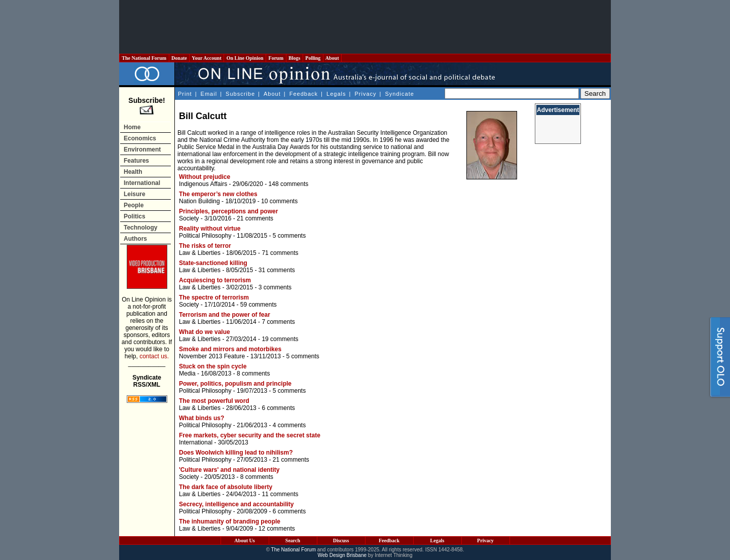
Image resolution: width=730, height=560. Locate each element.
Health (133, 172)
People (134, 205)
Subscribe (240, 94)
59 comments (259, 305)
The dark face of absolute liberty (226, 487)
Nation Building (199, 201)
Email (209, 94)
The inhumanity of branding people (230, 521)
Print (185, 94)
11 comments (280, 494)
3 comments (275, 287)
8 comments (253, 374)
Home (132, 127)
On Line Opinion (245, 58)
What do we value (205, 332)
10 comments (279, 201)
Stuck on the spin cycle (213, 366)
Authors (135, 239)
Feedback (304, 94)
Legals (336, 94)
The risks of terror (205, 246)
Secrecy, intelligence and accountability (236, 504)
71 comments (280, 253)
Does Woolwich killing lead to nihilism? (236, 453)
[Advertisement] (365, 27)
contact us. (154, 356)
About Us (244, 540)
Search (293, 540)
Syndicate (400, 94)
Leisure (135, 194)
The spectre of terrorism (214, 297)
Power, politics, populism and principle (235, 384)
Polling (313, 58)
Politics (135, 216)
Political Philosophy (205, 236)
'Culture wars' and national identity (229, 470)
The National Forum (144, 58)
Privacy (365, 94)
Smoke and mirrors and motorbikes (230, 349)
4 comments (289, 425)
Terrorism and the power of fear (225, 315)
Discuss (341, 540)
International (142, 183)
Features (136, 161)
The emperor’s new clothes (218, 194)
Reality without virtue (210, 229)
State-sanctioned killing (213, 263)
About (332, 58)
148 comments (289, 184)
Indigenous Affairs (203, 184)
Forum (276, 58)
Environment (142, 150)
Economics (140, 138)
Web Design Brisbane (342, 555)
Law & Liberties (200, 253)
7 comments (278, 322)
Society (189, 218)
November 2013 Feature (212, 356)
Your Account (207, 58)
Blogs (295, 58)
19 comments (280, 339)
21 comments (255, 218)
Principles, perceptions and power (228, 211)
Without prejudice (205, 177)
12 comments (277, 529)
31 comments (277, 270)
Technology (140, 228)
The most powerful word (214, 401)
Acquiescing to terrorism (215, 280)
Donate (179, 58)
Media (187, 374)
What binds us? (202, 418)
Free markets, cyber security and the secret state (250, 435)
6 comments (278, 408)
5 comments (289, 236)
